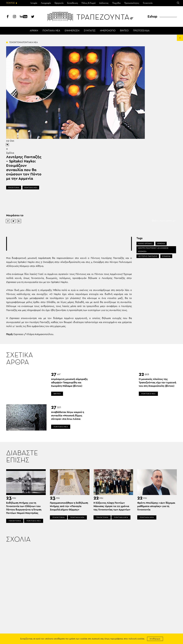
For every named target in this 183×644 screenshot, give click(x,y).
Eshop (152, 17)
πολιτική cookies (136, 639)
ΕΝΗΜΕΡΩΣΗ (72, 31)
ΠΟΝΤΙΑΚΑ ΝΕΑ (51, 31)
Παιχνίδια (116, 3)
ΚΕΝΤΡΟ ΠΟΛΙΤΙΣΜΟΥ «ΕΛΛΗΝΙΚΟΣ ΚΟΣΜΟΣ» (153, 250)
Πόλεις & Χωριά (88, 3)
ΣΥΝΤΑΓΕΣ (90, 31)
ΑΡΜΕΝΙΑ (161, 244)
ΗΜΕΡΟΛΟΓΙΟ (108, 31)
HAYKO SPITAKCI (145, 244)
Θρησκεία (59, 3)
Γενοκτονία (148, 3)
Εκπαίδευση (72, 3)
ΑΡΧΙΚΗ (34, 31)
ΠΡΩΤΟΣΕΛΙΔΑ (141, 31)
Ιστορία (34, 3)
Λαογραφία (46, 3)
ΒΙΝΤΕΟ (124, 31)
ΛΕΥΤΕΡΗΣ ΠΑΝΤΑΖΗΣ (148, 256)
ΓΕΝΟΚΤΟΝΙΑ (14, 188)
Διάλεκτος (104, 3)
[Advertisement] (69, 244)
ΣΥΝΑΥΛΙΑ (166, 256)
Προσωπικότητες (132, 3)
